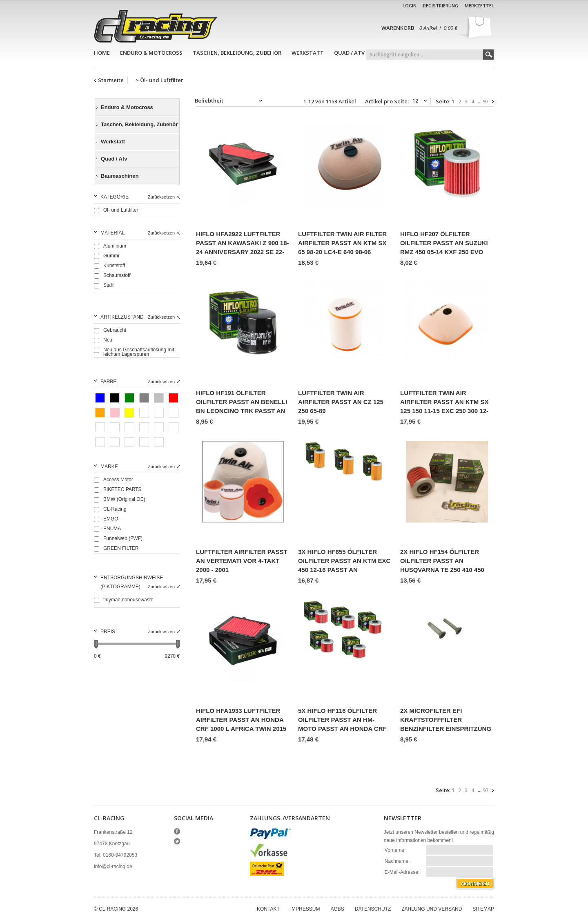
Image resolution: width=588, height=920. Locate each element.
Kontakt (268, 909)
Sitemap (483, 909)
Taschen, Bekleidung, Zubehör (237, 53)
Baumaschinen (120, 176)
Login (410, 6)
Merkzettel (479, 6)
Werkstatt (308, 53)
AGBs (337, 909)
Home (102, 53)
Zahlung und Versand (432, 909)
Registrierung (441, 6)
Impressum (305, 909)
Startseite (111, 80)
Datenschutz (373, 909)
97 (486, 102)
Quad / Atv (349, 53)
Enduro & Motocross (151, 53)
